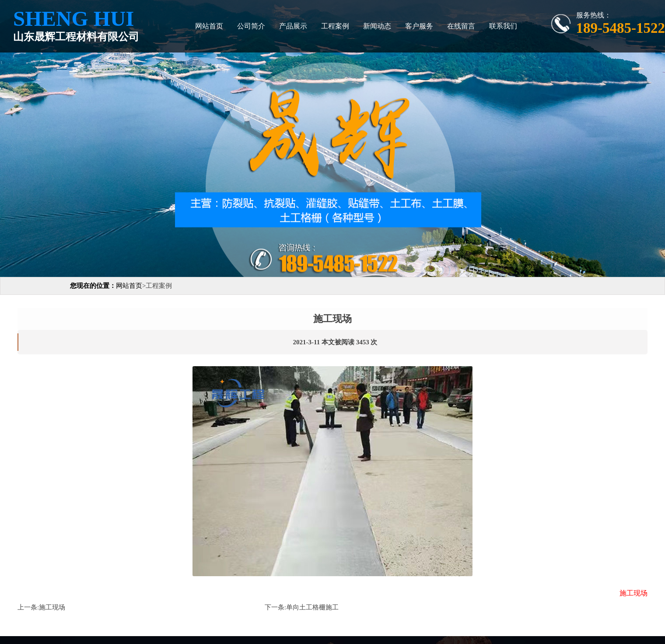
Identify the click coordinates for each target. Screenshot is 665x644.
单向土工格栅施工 (312, 607)
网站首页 (209, 26)
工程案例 (335, 26)
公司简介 (251, 26)
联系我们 (503, 26)
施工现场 (52, 607)
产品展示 (293, 26)
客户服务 (419, 26)
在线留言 (461, 26)
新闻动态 (377, 26)
